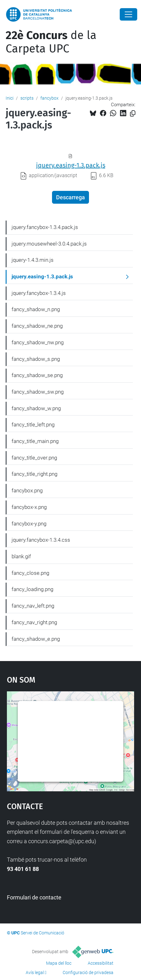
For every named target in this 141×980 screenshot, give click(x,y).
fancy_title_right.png (34, 474)
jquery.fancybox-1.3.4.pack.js (45, 227)
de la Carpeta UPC (51, 42)
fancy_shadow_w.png (36, 408)
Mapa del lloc (59, 963)
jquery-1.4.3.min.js (33, 260)
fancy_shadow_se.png (37, 375)
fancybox (50, 98)
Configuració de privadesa (88, 973)
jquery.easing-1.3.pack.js (71, 165)
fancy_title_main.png (35, 441)
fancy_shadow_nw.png (38, 342)
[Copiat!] (133, 114)
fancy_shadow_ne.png (37, 326)
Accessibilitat (101, 963)
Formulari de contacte (34, 897)
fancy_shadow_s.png (36, 359)
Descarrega (70, 197)
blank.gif (21, 556)
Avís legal (35, 973)
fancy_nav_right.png (34, 622)
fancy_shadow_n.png (36, 309)
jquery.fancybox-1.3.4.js (39, 293)
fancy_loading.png (32, 589)
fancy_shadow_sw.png (38, 392)
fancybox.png (27, 490)
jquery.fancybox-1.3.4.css (41, 540)
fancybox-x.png (29, 507)
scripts (27, 98)
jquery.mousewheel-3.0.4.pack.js (49, 244)
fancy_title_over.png (34, 458)
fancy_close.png (30, 573)
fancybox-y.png (29, 524)
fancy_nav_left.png (33, 606)
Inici (10, 98)
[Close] (128, 14)
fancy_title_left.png (33, 425)
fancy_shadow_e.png (36, 639)
